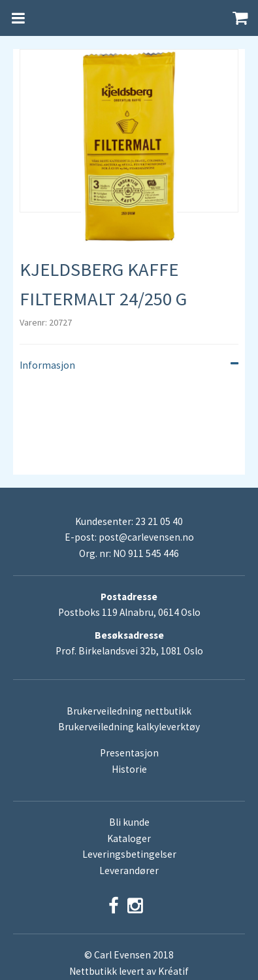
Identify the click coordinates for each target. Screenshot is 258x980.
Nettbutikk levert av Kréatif (129, 971)
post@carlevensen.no (146, 537)
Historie (129, 769)
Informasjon (129, 365)
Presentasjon (129, 753)
